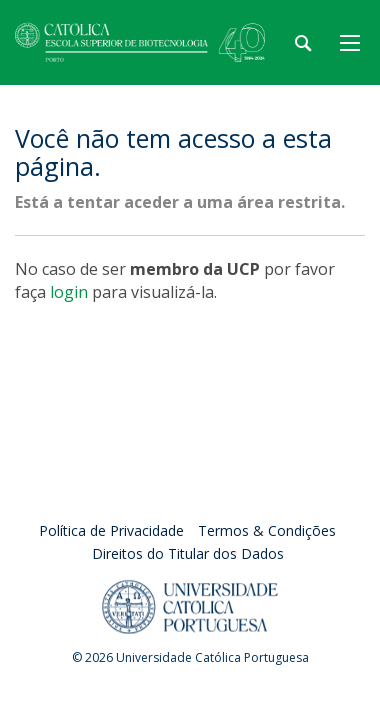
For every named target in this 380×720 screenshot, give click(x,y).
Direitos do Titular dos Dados (188, 553)
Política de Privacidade (111, 530)
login (69, 292)
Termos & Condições (267, 530)
